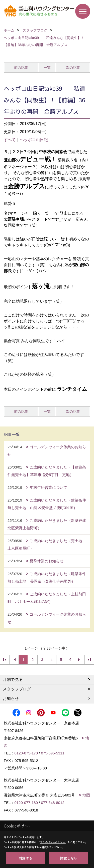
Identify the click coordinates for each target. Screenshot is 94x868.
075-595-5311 (53, 753)
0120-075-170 (26, 753)
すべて (10, 140)
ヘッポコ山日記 (34, 140)
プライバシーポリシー (52, 842)
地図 (86, 795)
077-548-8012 (53, 803)
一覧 (47, 68)
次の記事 (73, 68)
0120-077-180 (26, 803)
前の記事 (21, 68)
